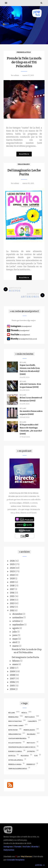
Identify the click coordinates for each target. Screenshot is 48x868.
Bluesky (35, 847)
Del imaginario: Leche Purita (24, 172)
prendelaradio (29, 730)
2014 (12, 600)
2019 (12, 582)
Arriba (40, 865)
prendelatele (24, 52)
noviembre (18, 618)
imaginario (24, 164)
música (24, 713)
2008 (12, 675)
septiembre (18, 625)
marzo (15, 646)
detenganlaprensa (16, 760)
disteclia (12, 756)
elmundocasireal (15, 751)
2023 (12, 571)
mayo (15, 639)
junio (15, 635)
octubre (16, 621)
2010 (12, 668)
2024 (12, 568)
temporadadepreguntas (18, 769)
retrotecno (13, 730)
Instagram (8, 847)
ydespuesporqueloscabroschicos (22, 747)
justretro (31, 751)
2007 (12, 679)
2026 (12, 561)
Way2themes (26, 857)
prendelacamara (15, 764)
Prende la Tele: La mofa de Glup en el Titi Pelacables (24, 62)
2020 (12, 579)
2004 (12, 689)
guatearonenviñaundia (17, 739)
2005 (12, 686)
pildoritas (25, 756)
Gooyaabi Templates (16, 860)
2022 (12, 575)
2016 (12, 593)
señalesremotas (15, 734)
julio (15, 632)
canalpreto (32, 721)
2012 (12, 607)
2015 (12, 596)
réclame (23, 363)
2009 (12, 671)
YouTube (26, 847)
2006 (12, 682)
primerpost (31, 764)
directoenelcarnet (16, 726)
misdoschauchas (15, 721)
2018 (12, 586)
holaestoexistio (15, 743)
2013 (12, 603)
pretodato (31, 743)
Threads (18, 847)
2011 (12, 610)
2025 (12, 564)
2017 (12, 589)
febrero (16, 661)
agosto (16, 628)
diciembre (17, 614)
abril (15, 642)
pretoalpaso (30, 717)
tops (36, 756)
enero (15, 664)
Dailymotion (9, 850)
